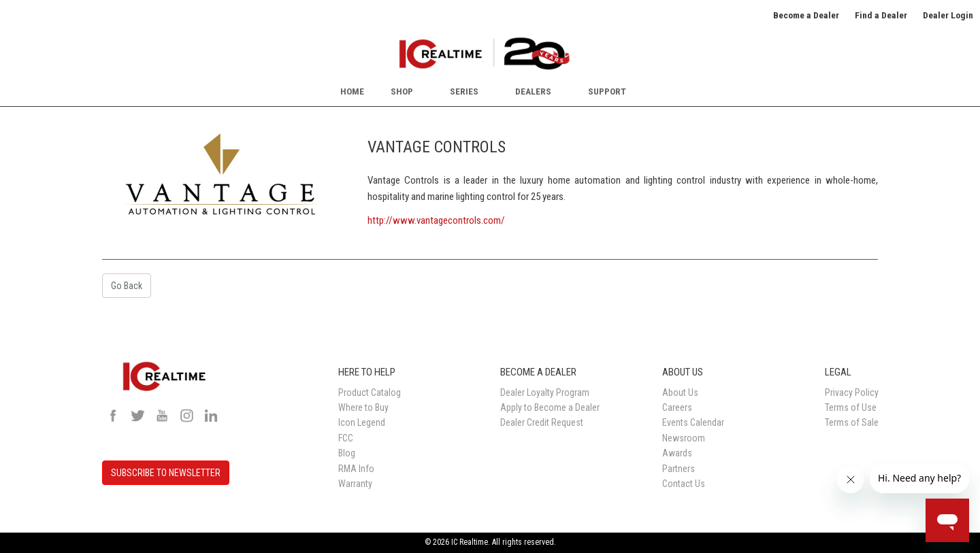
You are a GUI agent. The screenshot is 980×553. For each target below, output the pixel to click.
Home (352, 91)
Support (607, 91)
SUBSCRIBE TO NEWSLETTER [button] (166, 473)
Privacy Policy (852, 392)
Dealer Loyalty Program (545, 392)
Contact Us (684, 484)
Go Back (127, 286)
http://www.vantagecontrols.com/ (436, 220)
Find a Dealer (881, 15)
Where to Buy (363, 407)
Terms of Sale (852, 422)
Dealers (533, 91)
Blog (347, 453)
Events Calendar (693, 422)
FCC (346, 438)
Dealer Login (948, 15)
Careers (677, 407)
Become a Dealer (806, 15)
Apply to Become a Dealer (550, 407)
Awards (677, 453)
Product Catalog (370, 392)
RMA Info (356, 469)
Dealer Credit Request (542, 422)
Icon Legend (362, 422)
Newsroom (684, 438)
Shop (402, 91)
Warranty (355, 484)
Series (464, 91)
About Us (680, 392)
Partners (679, 469)
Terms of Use (851, 407)
